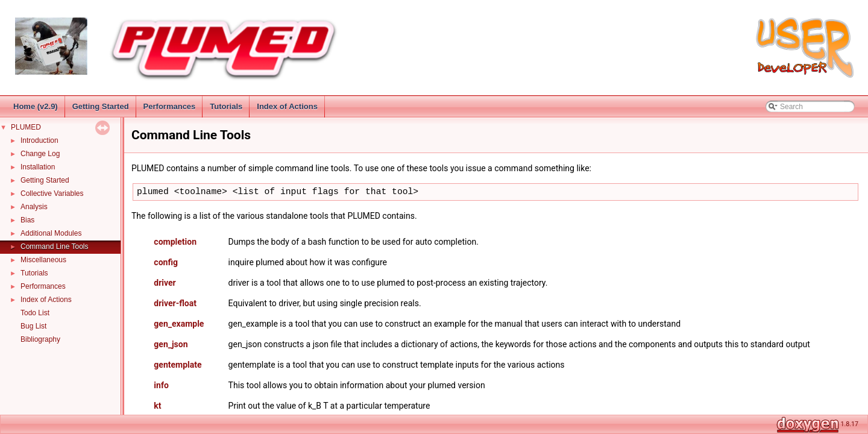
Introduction (39, 140)
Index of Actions (287, 106)
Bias (27, 220)
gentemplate (178, 365)
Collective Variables (52, 193)
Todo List (35, 313)
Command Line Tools (55, 247)
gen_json (171, 344)
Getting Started (101, 106)
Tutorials (226, 106)
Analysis (34, 207)
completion (175, 242)
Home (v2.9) (36, 106)
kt (157, 406)
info (161, 385)
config (166, 262)
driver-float (175, 303)
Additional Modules (51, 233)
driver (165, 283)
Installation (38, 167)
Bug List (33, 326)
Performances (170, 106)
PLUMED (26, 127)
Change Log (40, 154)
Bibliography (40, 339)
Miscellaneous (43, 260)
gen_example (179, 324)
